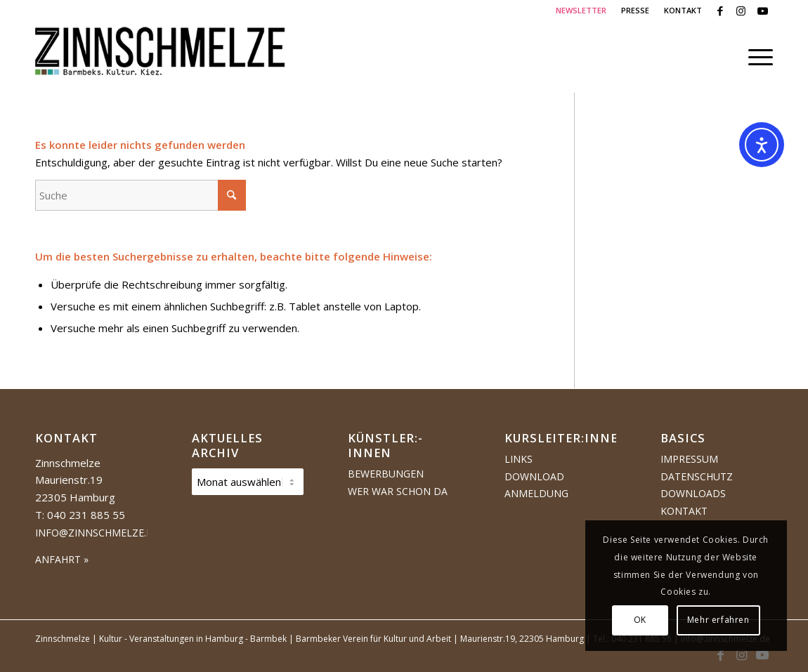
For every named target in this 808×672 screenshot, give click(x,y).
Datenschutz (697, 476)
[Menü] (756, 57)
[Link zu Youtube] (762, 11)
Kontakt (684, 511)
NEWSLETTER (581, 10)
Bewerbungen (386, 474)
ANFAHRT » (62, 559)
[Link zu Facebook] (720, 11)
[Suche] (141, 195)
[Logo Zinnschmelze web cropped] (161, 57)
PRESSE (635, 10)
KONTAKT (683, 10)
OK (640, 620)
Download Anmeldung (536, 485)
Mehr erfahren (718, 620)
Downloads (693, 493)
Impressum (689, 459)
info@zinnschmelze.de (97, 533)
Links (519, 459)
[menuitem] (581, 11)
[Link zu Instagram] (741, 11)
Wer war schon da (398, 491)
